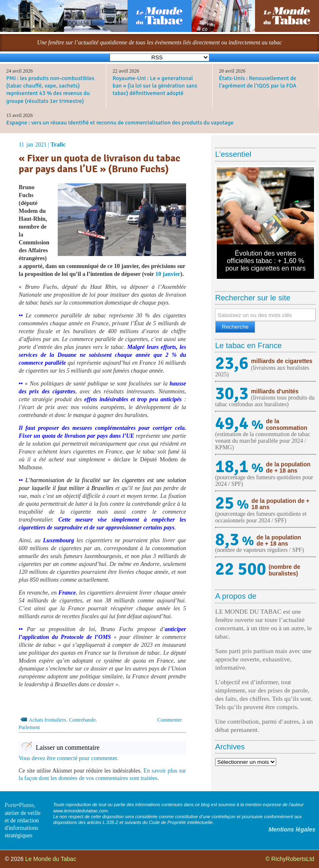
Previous (229, 216)
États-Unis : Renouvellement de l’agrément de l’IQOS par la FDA (258, 82)
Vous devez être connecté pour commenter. (69, 758)
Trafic (58, 145)
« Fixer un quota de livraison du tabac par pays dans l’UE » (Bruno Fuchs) (99, 164)
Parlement (29, 727)
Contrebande (82, 720)
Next (302, 216)
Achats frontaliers (47, 720)
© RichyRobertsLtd (290, 859)
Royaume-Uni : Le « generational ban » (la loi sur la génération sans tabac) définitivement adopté (155, 86)
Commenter (170, 720)
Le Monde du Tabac (51, 859)
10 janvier (168, 274)
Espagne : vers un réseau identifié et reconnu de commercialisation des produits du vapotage (120, 123)
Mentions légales (292, 829)
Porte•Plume (19, 805)
